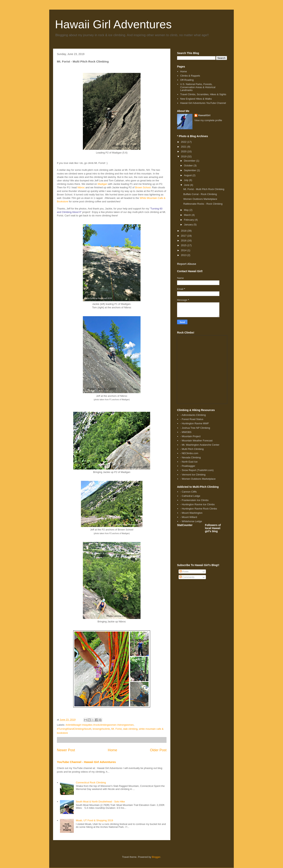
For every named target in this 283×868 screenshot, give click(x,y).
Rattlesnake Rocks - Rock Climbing (203, 204)
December (190, 161)
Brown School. (143, 187)
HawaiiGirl (204, 115)
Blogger (156, 857)
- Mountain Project (190, 436)
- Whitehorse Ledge (191, 521)
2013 (184, 255)
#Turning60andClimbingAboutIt (74, 729)
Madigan (102, 184)
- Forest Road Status (192, 419)
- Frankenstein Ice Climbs (194, 500)
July (187, 180)
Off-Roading (187, 80)
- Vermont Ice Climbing (193, 475)
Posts (184, 572)
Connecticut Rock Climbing (91, 783)
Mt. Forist (117, 729)
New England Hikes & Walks (196, 99)
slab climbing (130, 729)
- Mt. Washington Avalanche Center (200, 445)
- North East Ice (189, 462)
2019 (184, 156)
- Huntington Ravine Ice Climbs (197, 504)
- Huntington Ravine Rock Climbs (199, 509)
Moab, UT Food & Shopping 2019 (94, 820)
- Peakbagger (188, 466)
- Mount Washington (191, 513)
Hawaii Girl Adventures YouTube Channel (203, 103)
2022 (184, 142)
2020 (184, 151)
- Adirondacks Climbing (193, 415)
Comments (187, 577)
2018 (184, 231)
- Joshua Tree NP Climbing (195, 428)
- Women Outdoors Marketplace (198, 479)
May (187, 210)
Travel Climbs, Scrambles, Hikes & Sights (203, 94)
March (188, 215)
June (187, 185)
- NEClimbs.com (189, 453)
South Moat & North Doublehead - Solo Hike (100, 802)
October (189, 166)
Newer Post (66, 750)
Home (113, 750)
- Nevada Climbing (190, 457)
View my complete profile (208, 120)
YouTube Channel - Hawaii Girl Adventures (86, 762)
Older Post (158, 750)
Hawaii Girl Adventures (113, 24)
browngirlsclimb (101, 729)
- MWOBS (186, 432)
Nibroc (81, 187)
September (190, 170)
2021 (184, 147)
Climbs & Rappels (190, 76)
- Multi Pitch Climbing (192, 449)
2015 (184, 245)
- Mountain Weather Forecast (196, 441)
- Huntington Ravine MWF (195, 423)
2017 (184, 236)
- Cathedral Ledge (190, 496)
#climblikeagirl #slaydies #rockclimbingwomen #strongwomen (100, 725)
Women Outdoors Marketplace (200, 199)
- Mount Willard (189, 517)
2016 (184, 241)
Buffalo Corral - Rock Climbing (200, 194)
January (189, 225)
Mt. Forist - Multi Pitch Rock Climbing (204, 189)
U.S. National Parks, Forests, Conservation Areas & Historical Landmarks (198, 87)
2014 (184, 250)
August (188, 175)
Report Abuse (187, 264)
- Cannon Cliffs (188, 492)
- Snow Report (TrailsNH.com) (197, 470)
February (189, 220)
